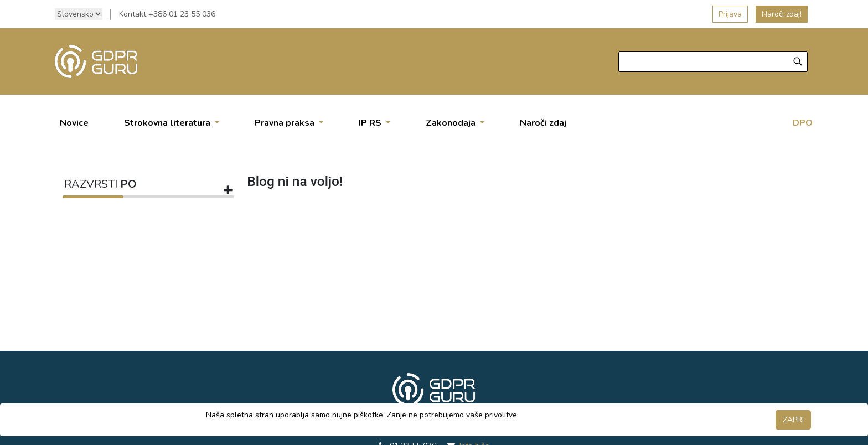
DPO (803, 123)
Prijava (730, 14)
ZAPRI (793, 420)
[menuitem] (74, 123)
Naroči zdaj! (782, 14)
